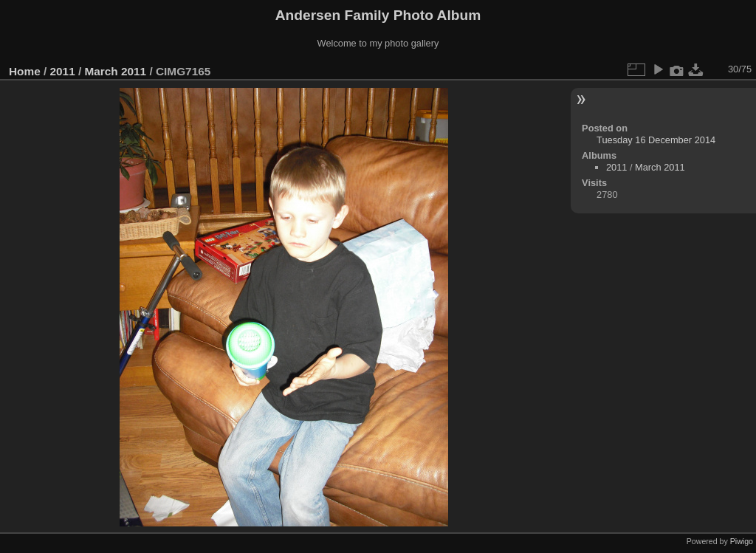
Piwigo (742, 541)
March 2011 (115, 71)
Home (25, 71)
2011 (63, 71)
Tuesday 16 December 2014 (656, 140)
